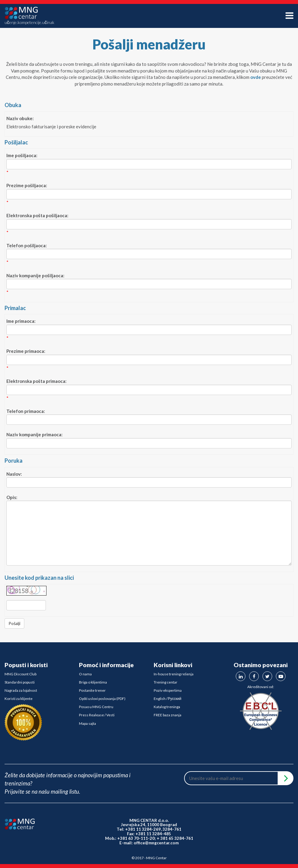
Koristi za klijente (19, 699)
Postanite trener (92, 690)
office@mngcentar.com (156, 843)
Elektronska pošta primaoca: (36, 381)
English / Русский (168, 699)
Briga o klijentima (93, 682)
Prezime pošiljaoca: (27, 185)
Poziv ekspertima (168, 690)
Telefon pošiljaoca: (27, 245)
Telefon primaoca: (26, 411)
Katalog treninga (167, 707)
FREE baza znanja (168, 715)
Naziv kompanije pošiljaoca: (35, 275)
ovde (256, 77)
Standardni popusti (20, 682)
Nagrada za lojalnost (21, 690)
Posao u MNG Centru (96, 707)
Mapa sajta (87, 723)
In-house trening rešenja (174, 674)
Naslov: (14, 474)
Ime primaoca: (21, 321)
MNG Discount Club (21, 674)
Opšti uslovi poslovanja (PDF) (102, 699)
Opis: (12, 497)
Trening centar (166, 682)
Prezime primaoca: (26, 351)
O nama (85, 674)
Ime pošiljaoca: (22, 155)
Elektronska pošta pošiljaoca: (37, 215)
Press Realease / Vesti (97, 715)
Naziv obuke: (20, 118)
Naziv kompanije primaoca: (34, 434)
